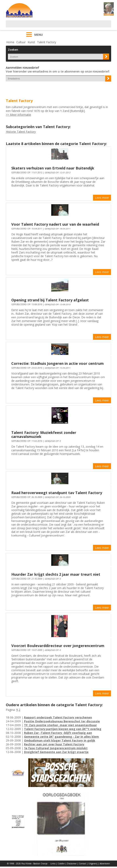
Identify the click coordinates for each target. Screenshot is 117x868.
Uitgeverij (93, 864)
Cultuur (21, 42)
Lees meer (102, 198)
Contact (83, 864)
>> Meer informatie (18, 115)
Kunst (31, 42)
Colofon (61, 864)
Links (53, 864)
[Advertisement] (53, 26)
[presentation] (29, 88)
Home (10, 42)
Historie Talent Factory (21, 132)
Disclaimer (72, 864)
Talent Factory (47, 42)
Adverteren (105, 864)
